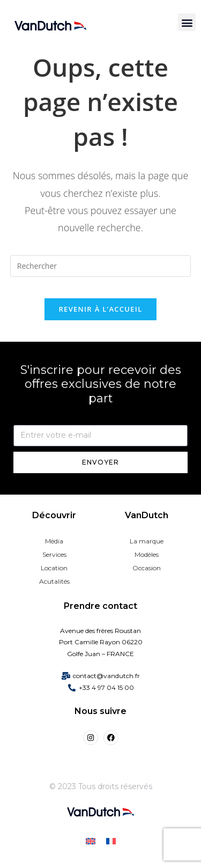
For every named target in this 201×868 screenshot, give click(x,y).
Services (54, 554)
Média (54, 541)
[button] (187, 22)
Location (54, 568)
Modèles (147, 554)
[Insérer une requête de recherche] (101, 266)
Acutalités (54, 581)
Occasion (147, 568)
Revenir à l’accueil (100, 309)
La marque (147, 541)
